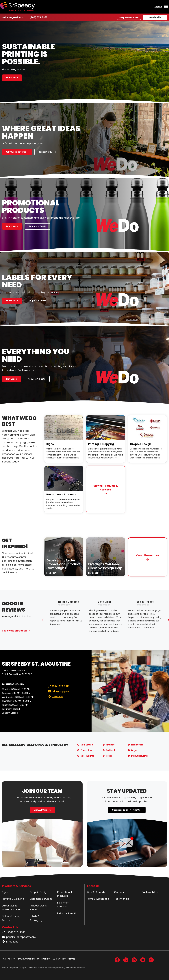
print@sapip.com (59, 691)
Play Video (12, 379)
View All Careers (42, 810)
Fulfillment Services (63, 905)
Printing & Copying (101, 444)
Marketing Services (41, 899)
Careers (119, 892)
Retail (109, 756)
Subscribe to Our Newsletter (127, 810)
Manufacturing (139, 756)
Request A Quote (37, 379)
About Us (93, 886)
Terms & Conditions (26, 959)
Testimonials (122, 899)
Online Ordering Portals (11, 918)
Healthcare (137, 745)
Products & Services (16, 886)
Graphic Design (141, 444)
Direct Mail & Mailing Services (12, 908)
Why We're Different (17, 152)
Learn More (12, 78)
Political (110, 750)
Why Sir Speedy (96, 892)
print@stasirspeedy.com (19, 937)
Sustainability (150, 892)
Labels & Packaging (36, 918)
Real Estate (87, 745)
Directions (55, 697)
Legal (134, 750)
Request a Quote (129, 17)
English (158, 7)
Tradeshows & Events (38, 908)
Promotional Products (61, 494)
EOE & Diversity (59, 959)
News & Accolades (98, 899)
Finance (110, 745)
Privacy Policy (8, 959)
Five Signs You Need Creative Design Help (105, 566)
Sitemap (71, 959)
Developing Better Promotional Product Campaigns (63, 564)
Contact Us (10, 927)
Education (86, 750)
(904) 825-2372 (38, 17)
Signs (50, 444)
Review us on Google (15, 631)
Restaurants (87, 756)
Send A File (155, 17)
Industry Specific (67, 913)
